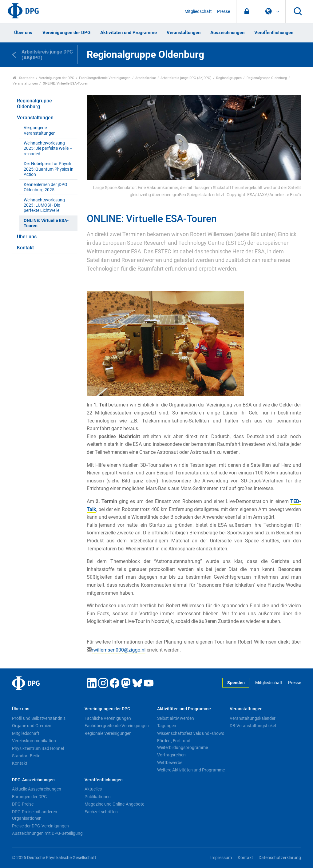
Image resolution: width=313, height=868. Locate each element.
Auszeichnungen (227, 33)
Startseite (24, 78)
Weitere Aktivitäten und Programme (191, 770)
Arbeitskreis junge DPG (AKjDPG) (186, 78)
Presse (224, 12)
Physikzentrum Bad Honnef (38, 748)
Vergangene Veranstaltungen (40, 130)
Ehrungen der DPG (30, 797)
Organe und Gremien (32, 726)
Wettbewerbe (170, 763)
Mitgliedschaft (198, 12)
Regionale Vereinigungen (108, 733)
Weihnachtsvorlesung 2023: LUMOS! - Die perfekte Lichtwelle (44, 205)
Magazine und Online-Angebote (114, 804)
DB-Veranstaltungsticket (253, 726)
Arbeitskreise (146, 78)
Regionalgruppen (229, 78)
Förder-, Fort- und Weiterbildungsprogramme (182, 744)
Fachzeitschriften (101, 812)
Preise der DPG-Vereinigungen (40, 826)
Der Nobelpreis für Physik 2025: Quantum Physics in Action (49, 169)
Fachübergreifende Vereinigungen (105, 78)
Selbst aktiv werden (176, 718)
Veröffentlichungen (274, 33)
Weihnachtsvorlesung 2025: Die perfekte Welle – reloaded (48, 149)
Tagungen (167, 726)
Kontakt (25, 248)
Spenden (236, 683)
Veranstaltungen (184, 33)
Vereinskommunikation (34, 741)
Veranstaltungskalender (253, 718)
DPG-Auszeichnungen (33, 780)
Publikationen (98, 797)
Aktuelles (93, 789)
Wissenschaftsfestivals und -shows (191, 733)
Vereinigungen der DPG (66, 33)
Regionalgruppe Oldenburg (267, 78)
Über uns (23, 33)
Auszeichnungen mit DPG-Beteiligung (47, 833)
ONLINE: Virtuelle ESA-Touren (46, 223)
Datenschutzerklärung (280, 858)
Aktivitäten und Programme (129, 33)
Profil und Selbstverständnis (39, 718)
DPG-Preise (23, 804)
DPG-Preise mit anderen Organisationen (35, 815)
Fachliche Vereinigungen (108, 718)
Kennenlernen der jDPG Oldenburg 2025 (46, 187)
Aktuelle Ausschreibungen (37, 789)
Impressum (221, 858)
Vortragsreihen (171, 755)
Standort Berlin (26, 756)
